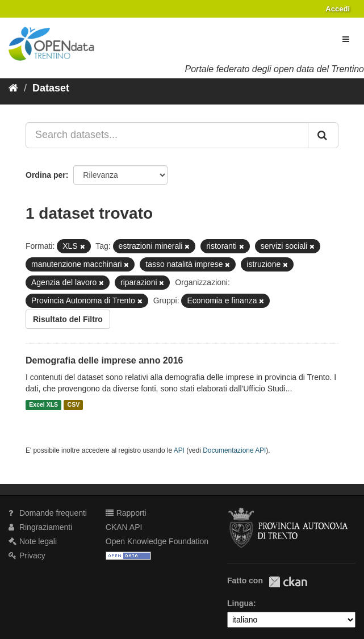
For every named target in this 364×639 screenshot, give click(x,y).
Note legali (33, 541)
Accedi (338, 9)
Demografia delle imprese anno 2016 (104, 360)
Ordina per (46, 175)
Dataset (51, 88)
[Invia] (323, 135)
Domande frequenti (48, 513)
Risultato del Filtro (68, 319)
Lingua (240, 603)
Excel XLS (43, 405)
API (179, 450)
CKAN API (124, 527)
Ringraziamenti (40, 527)
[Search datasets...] (167, 135)
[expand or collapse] (346, 39)
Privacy (27, 556)
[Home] (13, 88)
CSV (74, 405)
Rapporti (126, 513)
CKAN (288, 582)
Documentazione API (234, 450)
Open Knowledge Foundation (157, 541)
